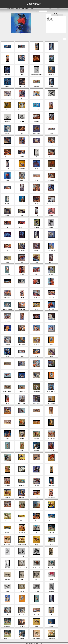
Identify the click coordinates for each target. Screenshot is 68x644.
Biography (22, 9)
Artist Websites (29, 643)
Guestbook (51, 9)
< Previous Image (12, 39)
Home (9, 9)
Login (41, 643)
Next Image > (18, 39)
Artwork (13, 9)
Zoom (5, 39)
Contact (32, 9)
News (17, 9)
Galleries (27, 9)
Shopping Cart (58, 9)
